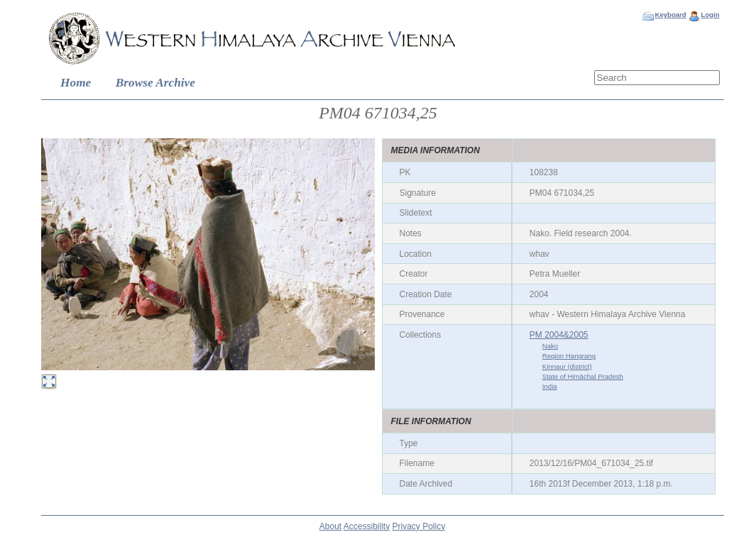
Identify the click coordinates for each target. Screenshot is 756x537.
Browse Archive (155, 83)
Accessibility (367, 526)
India (550, 386)
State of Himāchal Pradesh (583, 376)
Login (710, 15)
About (330, 526)
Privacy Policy (419, 526)
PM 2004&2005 (559, 335)
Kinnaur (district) (567, 366)
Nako (550, 346)
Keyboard (670, 15)
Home (76, 83)
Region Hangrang (569, 356)
